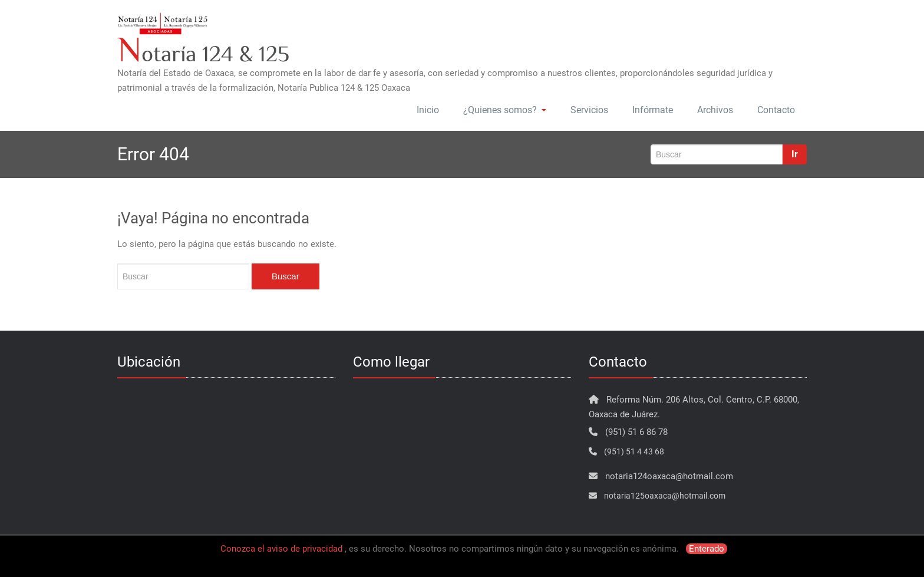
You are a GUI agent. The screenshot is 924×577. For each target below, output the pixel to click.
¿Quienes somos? (505, 110)
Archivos (715, 110)
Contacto (776, 110)
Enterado (707, 549)
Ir (795, 154)
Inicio (428, 110)
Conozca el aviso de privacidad (281, 549)
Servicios (589, 110)
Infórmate (653, 110)
